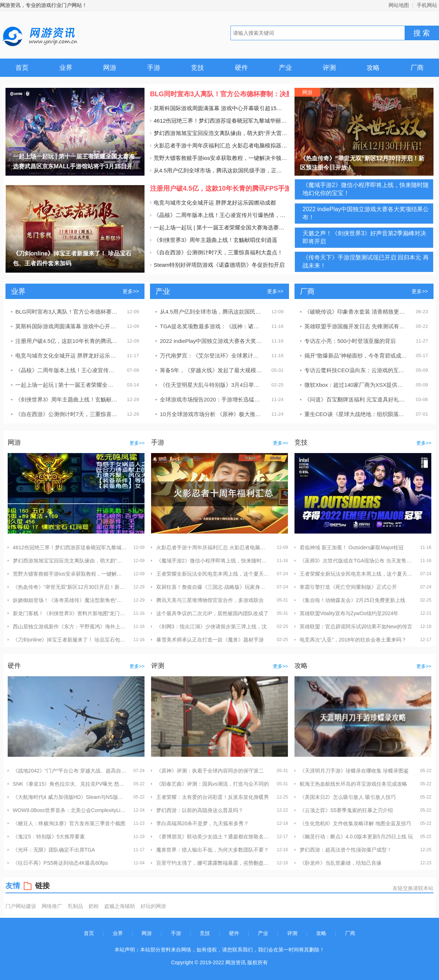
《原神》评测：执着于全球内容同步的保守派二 (210, 771)
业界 (66, 68)
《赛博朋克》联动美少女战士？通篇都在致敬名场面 (213, 837)
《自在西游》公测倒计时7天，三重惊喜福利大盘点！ (216, 252)
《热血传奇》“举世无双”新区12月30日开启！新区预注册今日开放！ (70, 587)
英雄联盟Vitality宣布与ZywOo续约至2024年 (349, 613)
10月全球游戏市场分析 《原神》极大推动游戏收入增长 (211, 414)
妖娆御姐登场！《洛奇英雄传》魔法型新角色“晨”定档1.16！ (70, 600)
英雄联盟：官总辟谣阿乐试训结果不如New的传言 (356, 626)
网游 (110, 68)
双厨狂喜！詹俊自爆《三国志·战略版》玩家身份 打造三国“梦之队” (213, 587)
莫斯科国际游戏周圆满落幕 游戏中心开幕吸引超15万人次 (219, 108)
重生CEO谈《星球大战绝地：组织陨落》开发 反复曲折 (356, 414)
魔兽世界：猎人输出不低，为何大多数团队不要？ (213, 850)
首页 (22, 68)
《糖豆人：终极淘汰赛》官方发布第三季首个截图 (69, 823)
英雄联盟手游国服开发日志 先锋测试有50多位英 (356, 326)
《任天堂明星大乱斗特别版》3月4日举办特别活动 (211, 385)
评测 (329, 68)
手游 (154, 68)
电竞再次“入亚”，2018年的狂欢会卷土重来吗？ (353, 640)
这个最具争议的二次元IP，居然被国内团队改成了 (212, 613)
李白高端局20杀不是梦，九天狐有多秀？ (203, 823)
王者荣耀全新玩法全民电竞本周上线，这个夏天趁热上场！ (213, 574)
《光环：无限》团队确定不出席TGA (54, 850)
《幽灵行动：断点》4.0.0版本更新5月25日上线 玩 (356, 837)
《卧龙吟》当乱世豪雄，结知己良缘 (341, 863)
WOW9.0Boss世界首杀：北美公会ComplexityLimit (70, 810)
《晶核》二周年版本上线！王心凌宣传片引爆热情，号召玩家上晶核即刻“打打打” (219, 215)
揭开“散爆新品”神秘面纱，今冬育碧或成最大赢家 (356, 356)
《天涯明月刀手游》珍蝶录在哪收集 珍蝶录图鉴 (354, 771)
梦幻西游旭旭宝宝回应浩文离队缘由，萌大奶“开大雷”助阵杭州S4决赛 (219, 133)
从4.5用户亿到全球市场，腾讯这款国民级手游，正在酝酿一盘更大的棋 (219, 170)
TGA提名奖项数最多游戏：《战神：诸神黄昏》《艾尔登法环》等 (211, 326)
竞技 (198, 68)
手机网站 (427, 5)
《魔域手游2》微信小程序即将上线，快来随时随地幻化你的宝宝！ (213, 561)
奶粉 (94, 906)
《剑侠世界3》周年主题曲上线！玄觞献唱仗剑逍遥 (214, 240)
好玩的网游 (153, 906)
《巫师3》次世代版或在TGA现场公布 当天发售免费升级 (357, 561)
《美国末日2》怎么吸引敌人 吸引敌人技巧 (348, 797)
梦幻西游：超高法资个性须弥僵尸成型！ (346, 850)
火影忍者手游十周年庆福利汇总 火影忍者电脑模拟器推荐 (219, 145)
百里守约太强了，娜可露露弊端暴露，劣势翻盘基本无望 (213, 863)
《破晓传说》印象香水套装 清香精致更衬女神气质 (356, 312)
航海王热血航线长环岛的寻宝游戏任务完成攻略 (353, 784)
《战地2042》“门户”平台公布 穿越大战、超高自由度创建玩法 (70, 771)
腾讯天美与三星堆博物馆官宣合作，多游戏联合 (210, 600)
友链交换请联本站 (413, 888)
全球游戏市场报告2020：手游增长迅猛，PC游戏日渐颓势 (211, 399)
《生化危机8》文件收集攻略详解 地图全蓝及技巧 (356, 823)
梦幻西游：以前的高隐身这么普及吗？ (200, 810)
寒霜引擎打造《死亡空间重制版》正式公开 (348, 587)
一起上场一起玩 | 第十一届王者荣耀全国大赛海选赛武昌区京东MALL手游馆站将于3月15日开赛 (219, 227)
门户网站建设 (21, 906)
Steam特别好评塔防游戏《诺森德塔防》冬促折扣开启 (217, 265)
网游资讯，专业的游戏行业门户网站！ (44, 5)
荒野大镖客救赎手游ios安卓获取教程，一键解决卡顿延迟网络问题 (219, 158)
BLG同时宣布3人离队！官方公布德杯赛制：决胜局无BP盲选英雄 (67, 312)
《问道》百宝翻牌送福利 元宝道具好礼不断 (356, 399)
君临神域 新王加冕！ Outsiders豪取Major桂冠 (352, 547)
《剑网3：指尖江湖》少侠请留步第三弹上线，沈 (211, 626)
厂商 (417, 68)
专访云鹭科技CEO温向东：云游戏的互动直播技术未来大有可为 (356, 370)
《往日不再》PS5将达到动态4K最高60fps (60, 863)
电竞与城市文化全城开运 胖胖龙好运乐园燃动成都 (213, 203)
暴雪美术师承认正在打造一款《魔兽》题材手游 (210, 640)
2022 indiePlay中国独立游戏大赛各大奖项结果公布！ (211, 341)
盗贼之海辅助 (120, 906)
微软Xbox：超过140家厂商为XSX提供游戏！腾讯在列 (356, 385)
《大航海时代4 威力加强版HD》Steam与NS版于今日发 (70, 797)
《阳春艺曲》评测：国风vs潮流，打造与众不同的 (213, 784)
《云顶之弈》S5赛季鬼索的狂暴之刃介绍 (346, 810)
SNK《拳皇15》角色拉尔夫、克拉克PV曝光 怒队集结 (70, 784)
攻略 (373, 68)
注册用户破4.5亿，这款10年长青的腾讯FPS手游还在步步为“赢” (67, 341)
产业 (285, 68)
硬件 (241, 68)
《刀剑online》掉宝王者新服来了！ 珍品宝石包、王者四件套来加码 (70, 640)
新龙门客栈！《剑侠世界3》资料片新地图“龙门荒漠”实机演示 (70, 613)
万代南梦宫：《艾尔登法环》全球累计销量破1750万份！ (211, 356)
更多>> (131, 291)
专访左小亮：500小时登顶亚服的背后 (350, 341)
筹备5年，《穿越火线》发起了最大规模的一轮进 (211, 370)
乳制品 (75, 906)
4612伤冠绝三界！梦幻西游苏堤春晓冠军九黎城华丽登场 (219, 121)
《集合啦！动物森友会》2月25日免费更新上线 (352, 600)
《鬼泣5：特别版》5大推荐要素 (49, 837)
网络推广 (52, 906)
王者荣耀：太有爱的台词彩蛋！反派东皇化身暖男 (213, 797)
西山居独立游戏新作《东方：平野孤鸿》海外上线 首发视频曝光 (70, 626)
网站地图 (399, 5)
